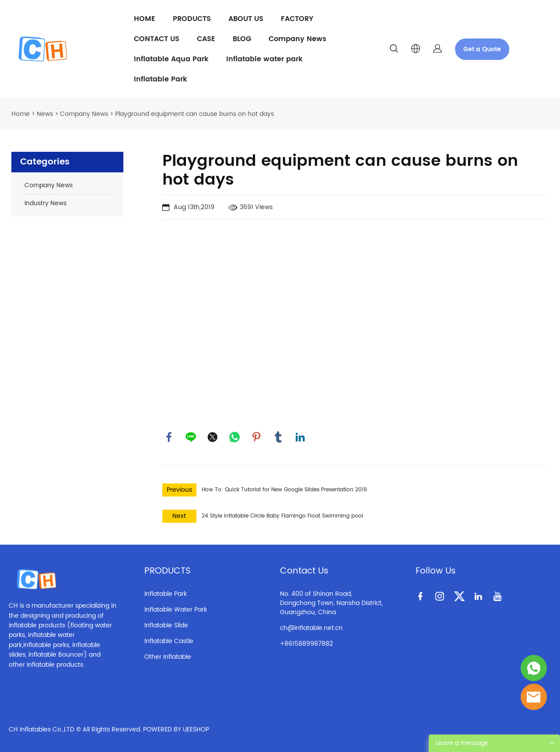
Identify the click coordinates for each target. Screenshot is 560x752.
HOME (145, 19)
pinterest (256, 437)
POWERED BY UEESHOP (176, 729)
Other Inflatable (168, 657)
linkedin (300, 437)
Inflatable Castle (169, 641)
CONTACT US (157, 39)
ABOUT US (246, 19)
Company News (297, 39)
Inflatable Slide (166, 625)
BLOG (242, 39)
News (45, 114)
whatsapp (234, 437)
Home (21, 114)
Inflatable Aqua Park (171, 59)
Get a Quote (482, 49)
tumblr (278, 437)
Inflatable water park (264, 59)
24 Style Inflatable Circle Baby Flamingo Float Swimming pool (282, 516)
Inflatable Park (161, 79)
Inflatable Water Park (176, 610)
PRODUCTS (192, 19)
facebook (169, 437)
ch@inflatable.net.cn (311, 628)
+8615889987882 (306, 644)
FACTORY (297, 19)
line (191, 437)
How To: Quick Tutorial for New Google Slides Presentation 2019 (284, 490)
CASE (206, 39)
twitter (213, 437)
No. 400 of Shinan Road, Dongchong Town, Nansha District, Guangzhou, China (331, 603)
